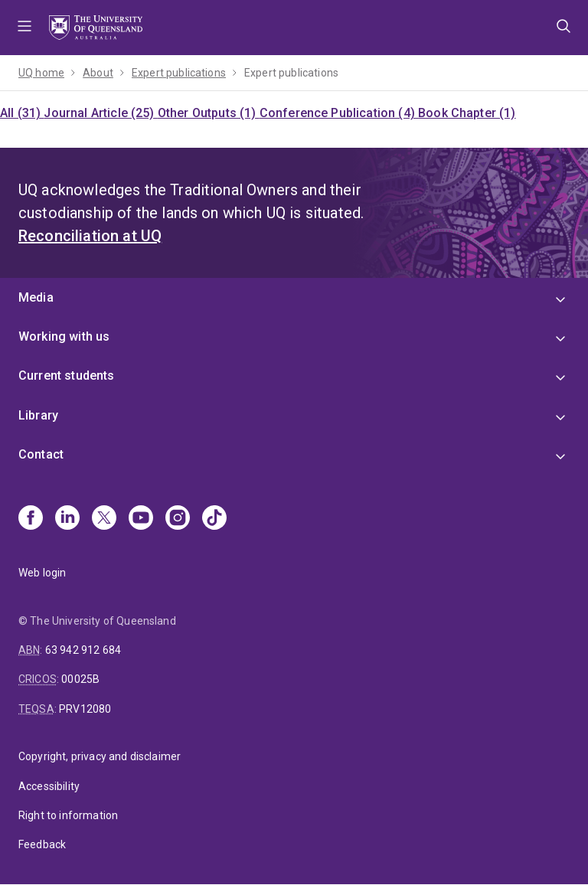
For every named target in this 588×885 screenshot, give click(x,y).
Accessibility (49, 786)
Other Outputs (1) (209, 113)
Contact (41, 454)
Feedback (42, 844)
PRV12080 (85, 709)
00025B (80, 679)
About (98, 73)
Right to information (68, 815)
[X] (104, 519)
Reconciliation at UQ (90, 236)
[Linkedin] (67, 519)
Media (36, 297)
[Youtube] (141, 519)
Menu (24, 28)
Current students (67, 376)
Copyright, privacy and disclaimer (100, 756)
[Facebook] (31, 519)
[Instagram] (178, 519)
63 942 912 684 (83, 650)
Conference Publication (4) (339, 113)
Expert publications (179, 73)
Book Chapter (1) (467, 113)
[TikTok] (214, 519)
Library (38, 415)
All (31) (22, 113)
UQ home (41, 73)
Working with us (64, 336)
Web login (42, 573)
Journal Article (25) (100, 113)
